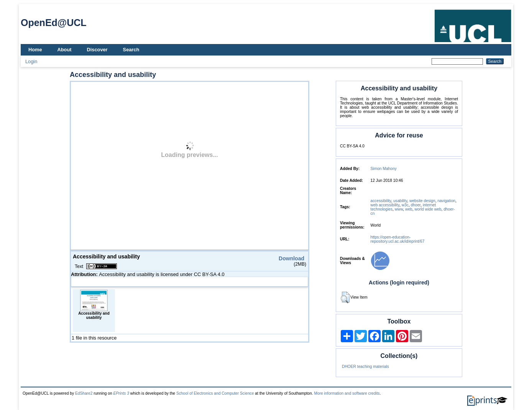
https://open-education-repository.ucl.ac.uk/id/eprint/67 (398, 239)
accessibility (381, 201)
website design (422, 201)
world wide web (428, 209)
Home (35, 50)
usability (400, 201)
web (409, 209)
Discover (97, 50)
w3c (405, 205)
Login (31, 61)
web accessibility (385, 205)
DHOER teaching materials (365, 367)
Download (291, 258)
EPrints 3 (121, 393)
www (399, 209)
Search (131, 50)
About (65, 50)
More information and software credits (347, 393)
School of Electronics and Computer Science (215, 393)
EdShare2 (84, 393)
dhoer (416, 205)
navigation (446, 201)
